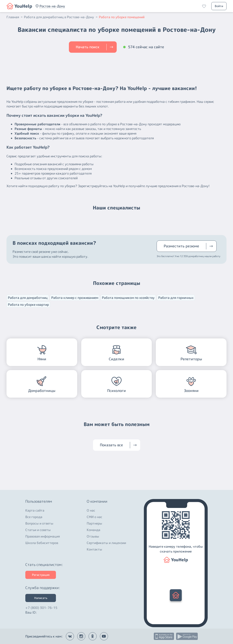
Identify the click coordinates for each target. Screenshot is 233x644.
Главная (15, 17)
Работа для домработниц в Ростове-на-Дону (61, 17)
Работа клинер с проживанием (75, 298)
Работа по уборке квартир (28, 305)
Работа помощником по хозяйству (128, 298)
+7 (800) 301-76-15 (41, 607)
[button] (52, 6)
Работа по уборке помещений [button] (122, 17)
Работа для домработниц (28, 298)
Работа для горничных (176, 298)
